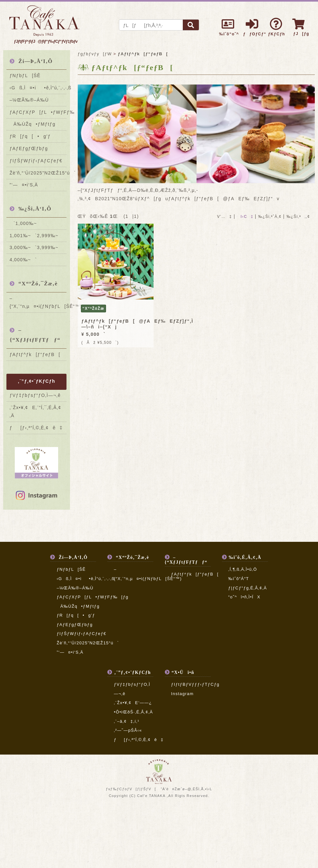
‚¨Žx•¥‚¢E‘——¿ (133, 703)
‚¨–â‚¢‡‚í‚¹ (127, 721)
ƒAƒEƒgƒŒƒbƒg (29, 148)
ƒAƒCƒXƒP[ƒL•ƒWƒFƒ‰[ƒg (38, 112)
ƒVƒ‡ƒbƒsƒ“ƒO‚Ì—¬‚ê (35, 395)
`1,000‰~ (23, 223)
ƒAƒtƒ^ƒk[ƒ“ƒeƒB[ (35, 354)
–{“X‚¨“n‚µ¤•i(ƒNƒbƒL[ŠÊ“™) (38, 302)
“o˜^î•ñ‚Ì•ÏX (244, 597)
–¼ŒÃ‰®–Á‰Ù (29, 100)
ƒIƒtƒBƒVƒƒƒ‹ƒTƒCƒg (195, 684)
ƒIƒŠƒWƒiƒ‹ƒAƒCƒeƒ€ (36, 161)
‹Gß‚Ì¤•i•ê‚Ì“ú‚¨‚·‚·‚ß (38, 88)
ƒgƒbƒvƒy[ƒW (95, 54)
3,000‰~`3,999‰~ (34, 247)
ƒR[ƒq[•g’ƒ (30, 136)
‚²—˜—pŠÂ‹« (128, 730)
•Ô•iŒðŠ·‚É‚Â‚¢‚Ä (133, 712)
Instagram (182, 694)
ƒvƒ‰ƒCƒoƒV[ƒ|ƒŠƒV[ (131, 789)
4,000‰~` (23, 260)
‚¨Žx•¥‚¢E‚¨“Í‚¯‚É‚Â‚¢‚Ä (35, 412)
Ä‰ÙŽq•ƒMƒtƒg (33, 124)
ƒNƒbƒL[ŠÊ (25, 76)
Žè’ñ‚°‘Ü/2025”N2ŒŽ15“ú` (38, 173)
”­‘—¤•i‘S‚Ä (24, 185)
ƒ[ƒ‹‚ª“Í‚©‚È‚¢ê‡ (36, 428)
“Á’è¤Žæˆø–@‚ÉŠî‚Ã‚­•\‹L (186, 789)
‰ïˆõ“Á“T (239, 579)
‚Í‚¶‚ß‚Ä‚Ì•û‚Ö (243, 569)
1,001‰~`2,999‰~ (34, 236)
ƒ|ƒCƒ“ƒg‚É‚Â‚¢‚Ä (248, 588)
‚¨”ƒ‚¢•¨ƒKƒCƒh (37, 381)
